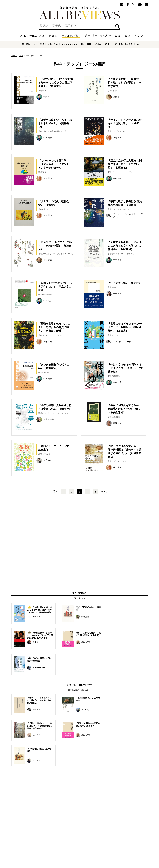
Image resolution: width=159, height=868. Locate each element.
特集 (103, 843)
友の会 (139, 36)
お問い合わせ (126, 847)
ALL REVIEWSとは (32, 36)
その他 (139, 44)
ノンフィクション (69, 44)
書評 (21, 56)
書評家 (53, 36)
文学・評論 (25, 44)
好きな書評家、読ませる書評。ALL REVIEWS (80, 13)
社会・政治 (53, 44)
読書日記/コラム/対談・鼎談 (103, 36)
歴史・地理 (86, 44)
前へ (55, 492)
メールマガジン (122, 843)
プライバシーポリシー (110, 847)
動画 (127, 36)
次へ (104, 492)
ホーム (14, 56)
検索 (118, 26)
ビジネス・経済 (102, 44)
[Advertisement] (52, 527)
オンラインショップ (75, 847)
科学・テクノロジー (50, 854)
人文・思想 (39, 44)
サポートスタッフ (92, 847)
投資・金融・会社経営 (123, 44)
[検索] (80, 26)
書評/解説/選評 (71, 36)
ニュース (61, 847)
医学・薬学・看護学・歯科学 (71, 854)
